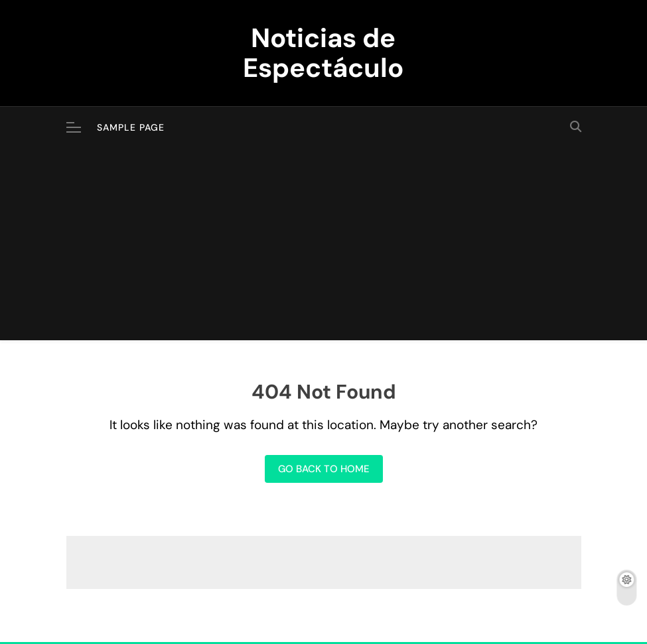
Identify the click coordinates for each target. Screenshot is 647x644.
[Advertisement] (323, 247)
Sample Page (131, 127)
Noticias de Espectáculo (323, 53)
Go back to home (324, 469)
